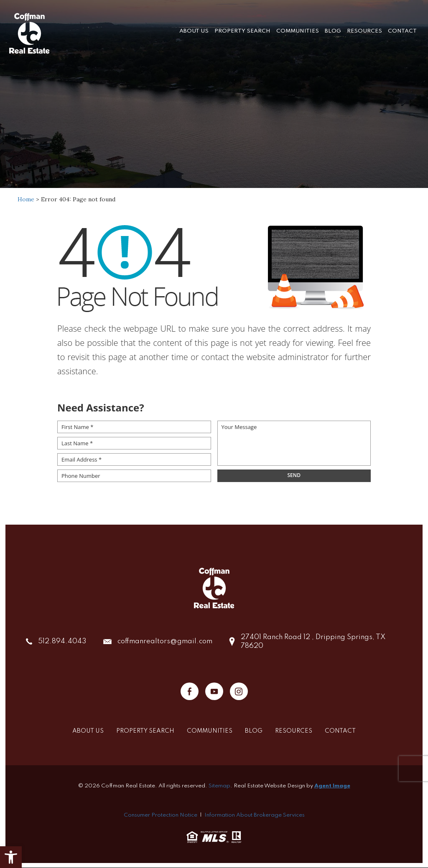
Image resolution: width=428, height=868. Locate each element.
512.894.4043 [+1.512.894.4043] (62, 641)
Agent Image (332, 786)
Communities (298, 31)
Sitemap (219, 786)
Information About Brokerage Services (255, 815)
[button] (11, 857)
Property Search (242, 31)
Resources (364, 31)
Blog (333, 31)
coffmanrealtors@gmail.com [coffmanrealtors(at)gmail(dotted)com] (165, 641)
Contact (402, 31)
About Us (194, 31)
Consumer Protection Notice (160, 815)
